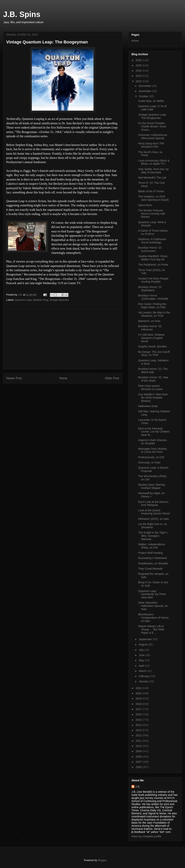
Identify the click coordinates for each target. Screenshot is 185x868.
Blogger (102, 860)
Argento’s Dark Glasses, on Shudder (153, 442)
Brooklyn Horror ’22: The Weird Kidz (153, 370)
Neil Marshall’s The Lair (152, 178)
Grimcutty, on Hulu (149, 462)
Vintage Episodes (59, 300)
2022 (139, 81)
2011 (139, 741)
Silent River (145, 205)
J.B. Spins (22, 14)
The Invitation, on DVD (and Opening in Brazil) (153, 198)
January (144, 681)
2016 (139, 714)
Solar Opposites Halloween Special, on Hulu (153, 606)
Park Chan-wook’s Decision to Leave (150, 387)
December (145, 86)
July (142, 650)
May (142, 660)
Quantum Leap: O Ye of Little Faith (152, 108)
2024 (139, 71)
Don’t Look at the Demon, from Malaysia (153, 503)
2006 (139, 767)
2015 (139, 720)
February (145, 676)
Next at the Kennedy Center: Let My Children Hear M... (154, 432)
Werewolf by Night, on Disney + (151, 495)
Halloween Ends (148, 406)
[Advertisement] (63, 339)
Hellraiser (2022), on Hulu (154, 519)
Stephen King (40, 300)
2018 (139, 704)
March (143, 671)
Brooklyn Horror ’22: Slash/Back (150, 289)
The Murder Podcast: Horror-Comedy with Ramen (152, 214)
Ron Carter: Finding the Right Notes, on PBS (152, 306)
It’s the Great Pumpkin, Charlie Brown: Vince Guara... (152, 126)
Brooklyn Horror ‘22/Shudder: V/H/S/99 (153, 297)
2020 (139, 693)
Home (63, 378)
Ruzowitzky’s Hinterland (152, 558)
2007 (139, 762)
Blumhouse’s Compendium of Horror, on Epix (154, 618)
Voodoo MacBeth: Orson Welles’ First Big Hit (153, 258)
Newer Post (14, 378)
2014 (139, 725)
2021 (139, 688)
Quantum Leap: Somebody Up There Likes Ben (152, 594)
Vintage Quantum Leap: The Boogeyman (152, 116)
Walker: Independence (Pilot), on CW (152, 546)
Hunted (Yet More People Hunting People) (153, 280)
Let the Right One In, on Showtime (153, 526)
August (143, 644)
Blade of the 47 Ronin (151, 191)
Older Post (112, 378)
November (145, 91)
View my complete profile (146, 836)
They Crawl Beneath (150, 569)
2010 (139, 746)
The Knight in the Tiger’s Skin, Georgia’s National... (153, 536)
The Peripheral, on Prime (153, 265)
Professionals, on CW (151, 457)
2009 (139, 751)
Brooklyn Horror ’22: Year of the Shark (153, 379)
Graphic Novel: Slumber (153, 346)
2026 (139, 60)
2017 (139, 709)
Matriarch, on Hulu (149, 321)
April (142, 666)
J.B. (138, 787)
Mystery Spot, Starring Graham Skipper (152, 486)
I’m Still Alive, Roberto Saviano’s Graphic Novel (151, 338)
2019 (139, 699)
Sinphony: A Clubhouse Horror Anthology (152, 241)
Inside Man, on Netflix (151, 101)
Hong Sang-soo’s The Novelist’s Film (151, 145)
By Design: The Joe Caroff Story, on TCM (154, 354)
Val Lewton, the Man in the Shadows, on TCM (154, 314)
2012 (139, 735)
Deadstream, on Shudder (153, 563)
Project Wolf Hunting (150, 553)
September (146, 639)
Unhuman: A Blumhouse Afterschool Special (153, 137)
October (144, 96)
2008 (139, 757)
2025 (139, 65)
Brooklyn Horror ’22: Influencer (150, 328)
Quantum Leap (23, 300)
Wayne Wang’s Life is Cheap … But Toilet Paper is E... (151, 629)
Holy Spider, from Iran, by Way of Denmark (153, 171)
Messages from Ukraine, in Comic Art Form (153, 450)
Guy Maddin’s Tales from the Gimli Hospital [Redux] (153, 398)
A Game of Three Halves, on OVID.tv (153, 232)
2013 (139, 730)
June (142, 655)
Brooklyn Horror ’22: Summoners (150, 249)
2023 (139, 76)
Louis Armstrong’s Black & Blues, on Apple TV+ (154, 162)
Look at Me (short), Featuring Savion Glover (154, 512)
